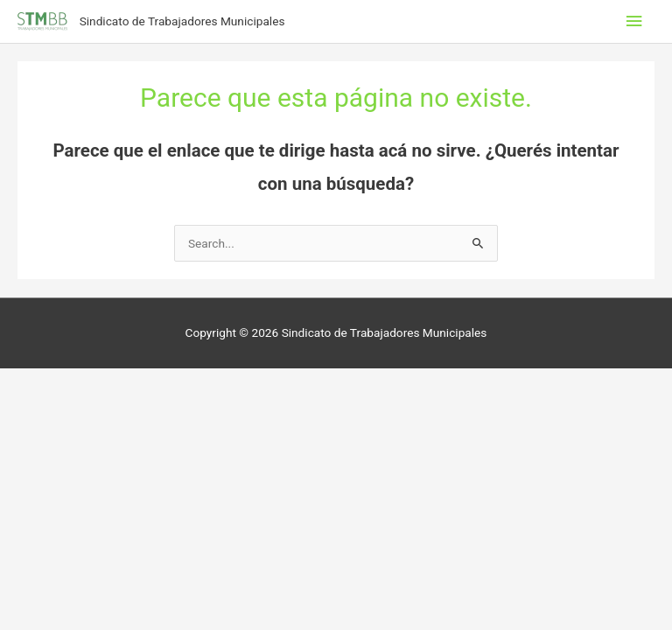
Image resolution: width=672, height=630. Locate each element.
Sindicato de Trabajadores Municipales (182, 21)
